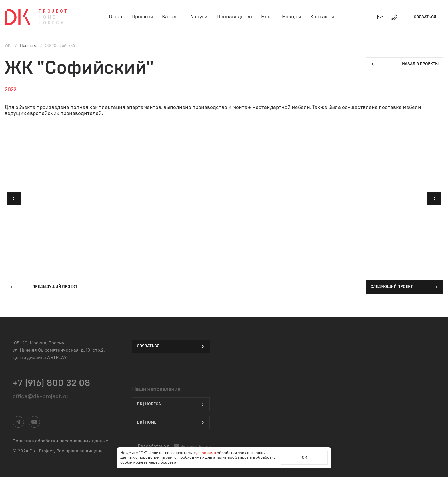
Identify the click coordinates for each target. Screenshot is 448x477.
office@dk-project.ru (40, 396)
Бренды (292, 17)
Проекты (142, 17)
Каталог (172, 17)
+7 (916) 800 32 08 (51, 383)
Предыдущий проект (43, 287)
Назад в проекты (405, 64)
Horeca (52, 23)
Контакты (322, 17)
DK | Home (171, 422)
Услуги (199, 17)
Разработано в (175, 446)
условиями (206, 453)
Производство (234, 17)
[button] (14, 199)
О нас (116, 17)
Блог (267, 17)
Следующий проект (405, 287)
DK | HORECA (171, 404)
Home (48, 17)
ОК (304, 458)
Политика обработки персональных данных (60, 441)
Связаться (425, 17)
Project (53, 11)
